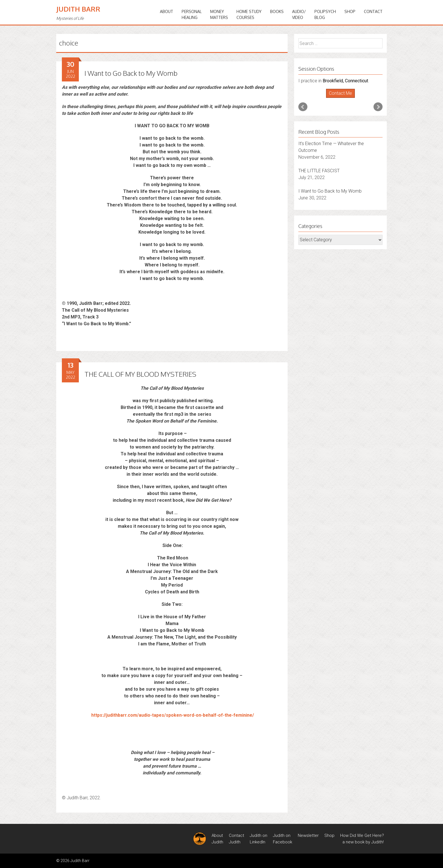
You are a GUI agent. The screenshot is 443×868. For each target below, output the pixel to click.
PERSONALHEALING (192, 14)
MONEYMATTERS (219, 14)
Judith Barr (78, 9)
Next (378, 107)
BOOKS (277, 11)
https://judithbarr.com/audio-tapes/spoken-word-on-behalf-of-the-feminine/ (173, 715)
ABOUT (167, 11)
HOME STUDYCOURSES (249, 14)
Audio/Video (299, 14)
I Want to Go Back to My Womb (131, 73)
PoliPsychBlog (325, 14)
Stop (343, 98)
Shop (350, 11)
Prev (303, 107)
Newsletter (308, 835)
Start (338, 98)
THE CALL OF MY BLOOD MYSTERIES (140, 374)
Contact (373, 11)
